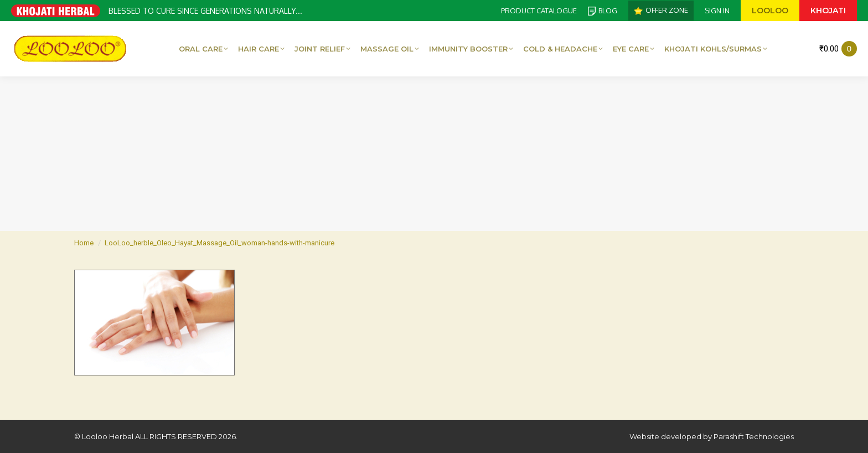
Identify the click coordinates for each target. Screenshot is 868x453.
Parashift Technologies (754, 436)
